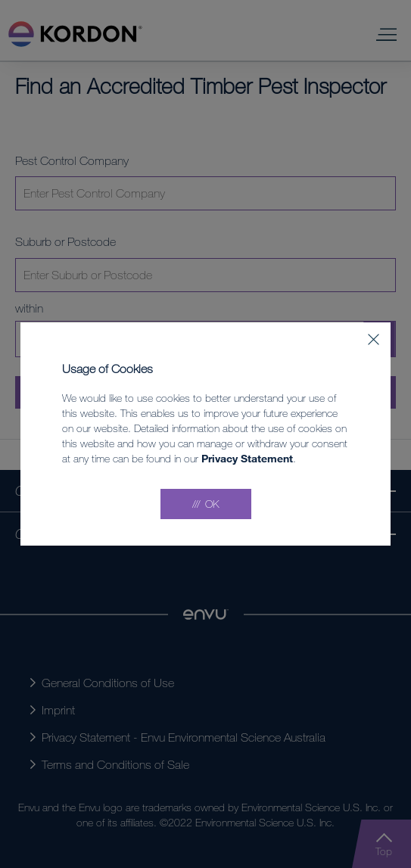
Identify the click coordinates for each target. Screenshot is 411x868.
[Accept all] (206, 504)
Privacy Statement (247, 458)
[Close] (374, 339)
